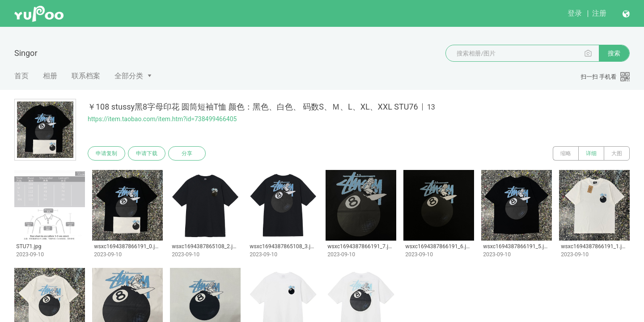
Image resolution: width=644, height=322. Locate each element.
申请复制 (106, 153)
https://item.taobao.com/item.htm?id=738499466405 (162, 119)
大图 (617, 153)
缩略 (566, 153)
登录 (575, 13)
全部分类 (129, 76)
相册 (50, 76)
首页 (21, 76)
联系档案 (86, 76)
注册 (599, 13)
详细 (591, 153)
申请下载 (147, 153)
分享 (187, 153)
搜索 (614, 53)
